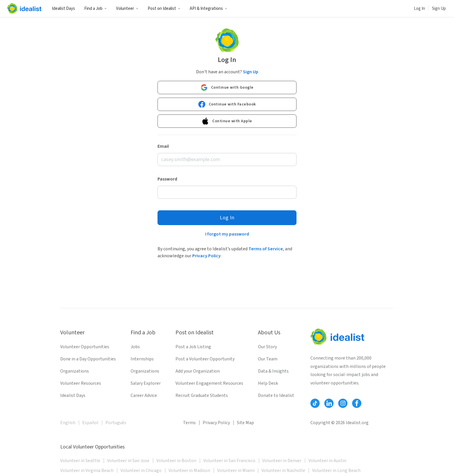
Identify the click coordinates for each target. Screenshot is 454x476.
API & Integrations (208, 9)
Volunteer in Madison (189, 470)
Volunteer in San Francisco (229, 461)
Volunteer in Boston (176, 461)
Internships (142, 359)
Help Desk (268, 383)
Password (167, 179)
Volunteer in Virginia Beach (87, 470)
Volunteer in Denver (282, 461)
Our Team (268, 359)
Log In (419, 9)
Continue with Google (227, 87)
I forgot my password (227, 234)
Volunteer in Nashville (283, 470)
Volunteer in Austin (327, 461)
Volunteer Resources (81, 383)
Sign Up (439, 9)
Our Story (267, 347)
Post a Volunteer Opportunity (205, 359)
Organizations (75, 371)
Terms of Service (266, 249)
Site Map (245, 423)
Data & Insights (273, 371)
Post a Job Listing (193, 347)
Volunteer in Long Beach (336, 470)
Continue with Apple (227, 121)
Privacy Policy (206, 256)
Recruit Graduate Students (202, 395)
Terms (189, 423)
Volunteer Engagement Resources (209, 383)
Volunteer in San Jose (128, 461)
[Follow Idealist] (315, 403)
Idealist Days (63, 9)
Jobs (135, 347)
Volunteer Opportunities (85, 347)
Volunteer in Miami (236, 470)
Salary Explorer (146, 383)
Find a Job (96, 9)
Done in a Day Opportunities (88, 359)
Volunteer (127, 9)
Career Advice (144, 395)
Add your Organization (198, 371)
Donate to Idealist (276, 395)
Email (163, 146)
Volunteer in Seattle (80, 461)
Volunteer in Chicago (141, 470)
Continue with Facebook (227, 104)
